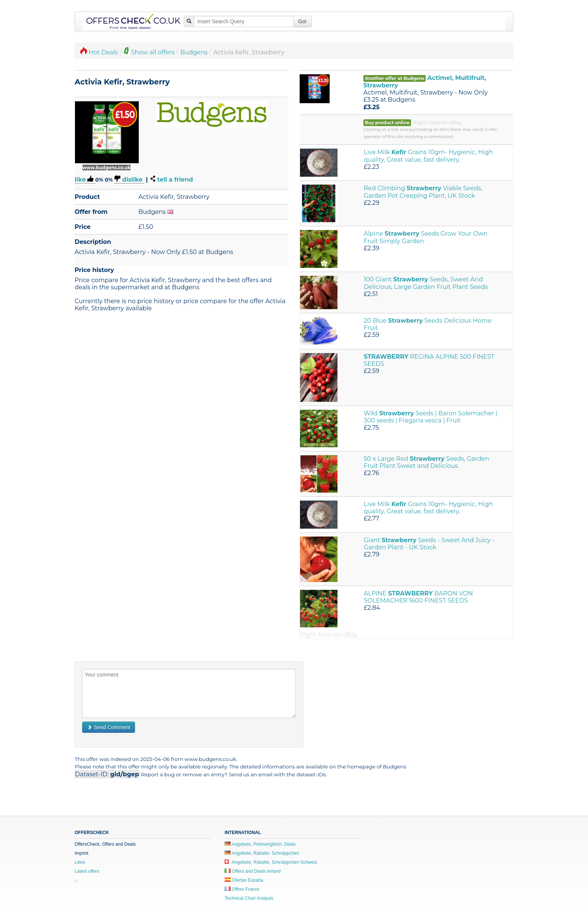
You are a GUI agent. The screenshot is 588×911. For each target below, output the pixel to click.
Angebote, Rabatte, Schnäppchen (262, 853)
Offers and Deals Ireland (253, 871)
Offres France (242, 889)
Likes (80, 862)
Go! (302, 21)
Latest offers (87, 871)
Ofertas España (244, 880)
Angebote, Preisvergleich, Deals (260, 844)
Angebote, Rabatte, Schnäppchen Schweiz (271, 862)
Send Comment (109, 727)
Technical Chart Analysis (249, 898)
